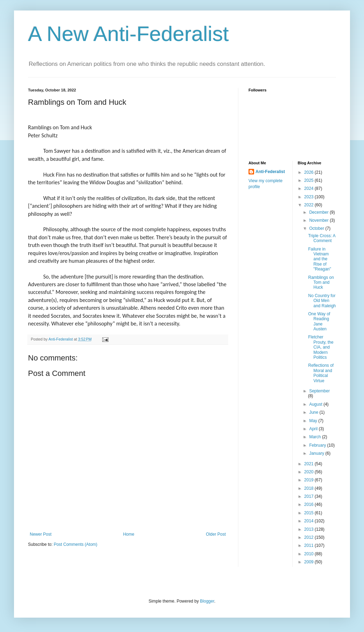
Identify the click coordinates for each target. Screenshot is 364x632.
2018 (309, 488)
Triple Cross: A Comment (322, 238)
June (314, 412)
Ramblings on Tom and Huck (321, 283)
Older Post (216, 534)
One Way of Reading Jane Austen (319, 321)
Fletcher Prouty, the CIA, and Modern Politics (321, 347)
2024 (309, 188)
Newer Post (41, 534)
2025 (309, 180)
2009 (309, 562)
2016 (309, 504)
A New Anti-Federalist (128, 34)
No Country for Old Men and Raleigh (322, 301)
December (319, 212)
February (318, 445)
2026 (309, 172)
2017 (309, 496)
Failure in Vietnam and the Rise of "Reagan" (320, 259)
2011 (309, 545)
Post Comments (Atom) (75, 544)
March (316, 437)
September (319, 391)
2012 (309, 537)
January (317, 453)
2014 (309, 521)
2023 (309, 197)
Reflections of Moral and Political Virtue (321, 373)
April (314, 429)
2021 (309, 464)
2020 (309, 472)
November (319, 220)
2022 (309, 205)
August (316, 404)
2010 (309, 554)
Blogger (207, 601)
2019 (309, 480)
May (314, 421)
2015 (309, 513)
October (317, 228)
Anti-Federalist (270, 172)
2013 (309, 529)
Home (129, 534)
